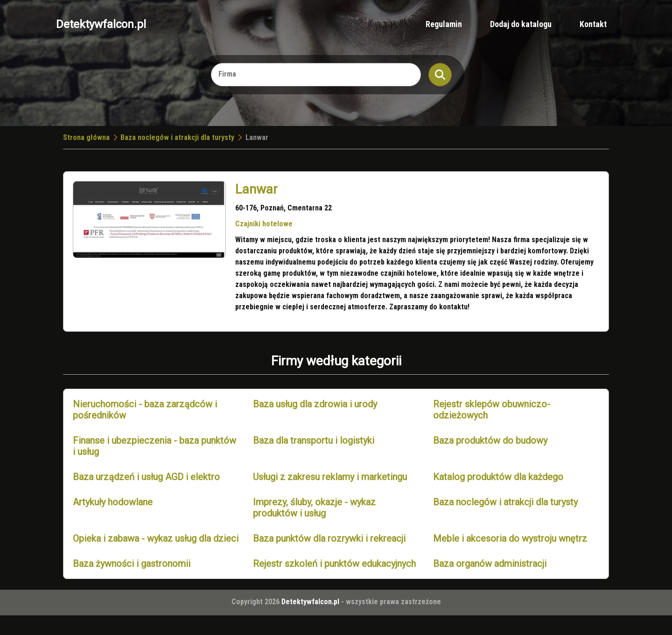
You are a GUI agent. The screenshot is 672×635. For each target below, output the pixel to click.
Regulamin (444, 24)
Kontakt (593, 24)
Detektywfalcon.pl (101, 24)
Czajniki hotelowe (264, 224)
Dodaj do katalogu (521, 24)
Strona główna (86, 137)
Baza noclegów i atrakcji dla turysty (177, 137)
